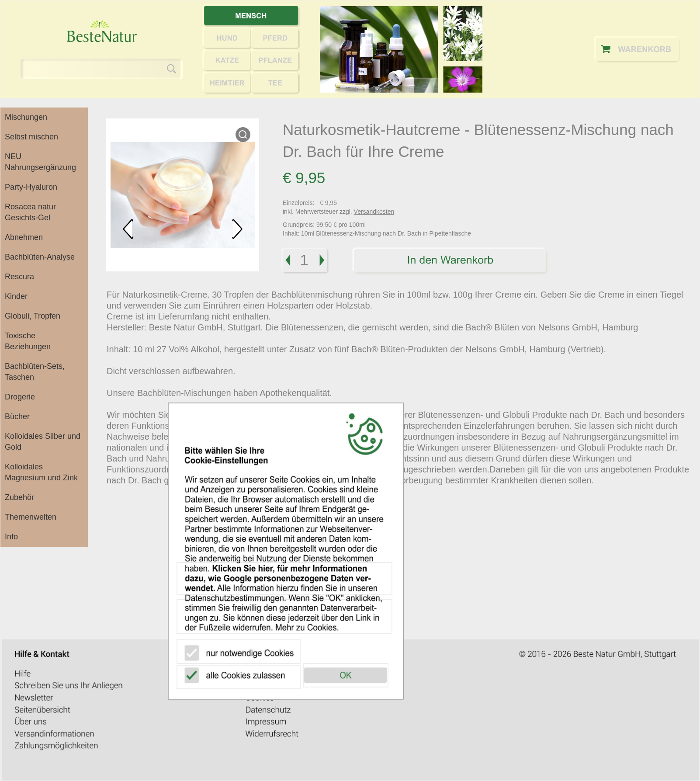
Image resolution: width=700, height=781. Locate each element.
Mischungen (26, 117)
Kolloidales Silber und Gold (43, 442)
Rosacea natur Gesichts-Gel (30, 212)
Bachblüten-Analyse (40, 257)
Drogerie (20, 397)
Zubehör (19, 497)
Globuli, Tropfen (33, 316)
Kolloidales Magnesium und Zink (41, 472)
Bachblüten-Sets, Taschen (35, 372)
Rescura (19, 277)
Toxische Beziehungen (28, 341)
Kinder (16, 296)
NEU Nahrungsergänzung (40, 162)
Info (11, 537)
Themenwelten (31, 517)
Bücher (17, 417)
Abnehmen (24, 237)
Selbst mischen (31, 137)
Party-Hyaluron (31, 187)
